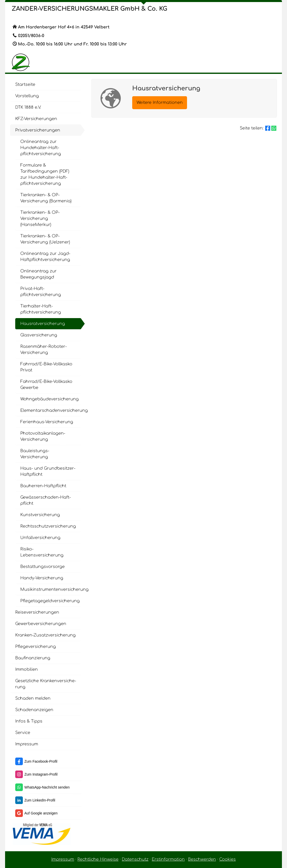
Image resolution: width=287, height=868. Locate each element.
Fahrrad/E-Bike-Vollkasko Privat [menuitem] (46, 367)
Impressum (63, 859)
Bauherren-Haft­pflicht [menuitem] (43, 486)
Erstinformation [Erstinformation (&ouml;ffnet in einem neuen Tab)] (168, 859)
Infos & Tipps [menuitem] (29, 721)
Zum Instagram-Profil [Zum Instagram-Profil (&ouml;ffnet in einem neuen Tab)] (41, 774)
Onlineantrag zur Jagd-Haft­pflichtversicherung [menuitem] (45, 257)
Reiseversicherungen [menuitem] (37, 612)
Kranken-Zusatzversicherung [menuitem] (45, 635)
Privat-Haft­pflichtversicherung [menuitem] (41, 292)
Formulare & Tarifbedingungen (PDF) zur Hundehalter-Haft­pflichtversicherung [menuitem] (45, 174)
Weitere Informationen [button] (160, 103)
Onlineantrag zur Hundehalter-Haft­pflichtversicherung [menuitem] (41, 148)
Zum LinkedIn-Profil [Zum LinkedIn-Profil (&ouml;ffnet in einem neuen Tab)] (40, 800)
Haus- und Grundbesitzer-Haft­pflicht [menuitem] (48, 471)
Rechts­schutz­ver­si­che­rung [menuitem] (48, 526)
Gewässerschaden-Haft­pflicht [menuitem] (46, 500)
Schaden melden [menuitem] (33, 698)
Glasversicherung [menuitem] (39, 335)
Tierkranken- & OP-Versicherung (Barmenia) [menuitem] (46, 198)
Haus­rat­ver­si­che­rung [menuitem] (43, 324)
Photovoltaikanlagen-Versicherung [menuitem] (43, 436)
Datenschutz (135, 859)
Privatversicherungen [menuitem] (38, 130)
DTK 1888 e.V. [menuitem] (28, 107)
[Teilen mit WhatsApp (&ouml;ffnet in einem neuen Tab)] (274, 128)
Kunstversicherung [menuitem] (40, 515)
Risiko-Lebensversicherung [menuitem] (42, 552)
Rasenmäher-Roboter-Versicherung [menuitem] (44, 350)
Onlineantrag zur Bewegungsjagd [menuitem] (38, 274)
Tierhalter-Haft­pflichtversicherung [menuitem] (41, 309)
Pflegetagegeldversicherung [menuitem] (50, 601)
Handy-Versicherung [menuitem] (42, 578)
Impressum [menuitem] (27, 744)
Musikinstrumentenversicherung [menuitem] (51, 589)
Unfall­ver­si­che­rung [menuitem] (40, 538)
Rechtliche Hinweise (98, 859)
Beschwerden (202, 859)
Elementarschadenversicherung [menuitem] (51, 411)
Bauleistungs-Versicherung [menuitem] (35, 454)
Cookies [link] (227, 859)
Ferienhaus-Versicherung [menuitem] (47, 422)
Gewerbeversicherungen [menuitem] (41, 624)
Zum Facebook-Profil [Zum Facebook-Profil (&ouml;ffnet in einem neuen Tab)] (41, 761)
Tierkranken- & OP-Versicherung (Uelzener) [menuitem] (45, 239)
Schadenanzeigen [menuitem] (34, 710)
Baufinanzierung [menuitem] (33, 658)
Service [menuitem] (23, 733)
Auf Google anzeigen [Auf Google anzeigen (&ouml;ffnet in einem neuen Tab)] (41, 813)
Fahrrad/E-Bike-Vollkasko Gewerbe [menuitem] (46, 385)
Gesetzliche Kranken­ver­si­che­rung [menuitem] (46, 684)
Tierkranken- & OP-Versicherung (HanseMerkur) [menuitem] (40, 219)
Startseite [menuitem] (25, 85)
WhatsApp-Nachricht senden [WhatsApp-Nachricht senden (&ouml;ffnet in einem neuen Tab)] (47, 787)
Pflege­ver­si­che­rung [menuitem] (36, 647)
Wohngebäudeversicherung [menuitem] (49, 399)
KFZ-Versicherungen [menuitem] (36, 119)
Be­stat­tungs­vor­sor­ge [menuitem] (43, 567)
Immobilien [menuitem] (27, 669)
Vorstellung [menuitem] (27, 96)
